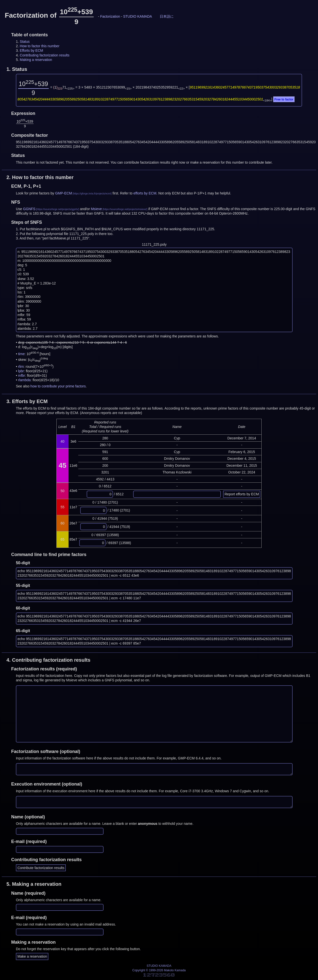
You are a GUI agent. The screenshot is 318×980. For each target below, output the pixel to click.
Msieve (96, 209)
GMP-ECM (64, 193)
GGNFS (29, 209)
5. (34, 884)
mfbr (22, 375)
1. (17, 69)
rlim (21, 367)
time (21, 354)
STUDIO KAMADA (138, 16)
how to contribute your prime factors (58, 386)
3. (27, 401)
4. (48, 660)
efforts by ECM (145, 193)
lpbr (21, 371)
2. (40, 177)
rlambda (24, 380)
